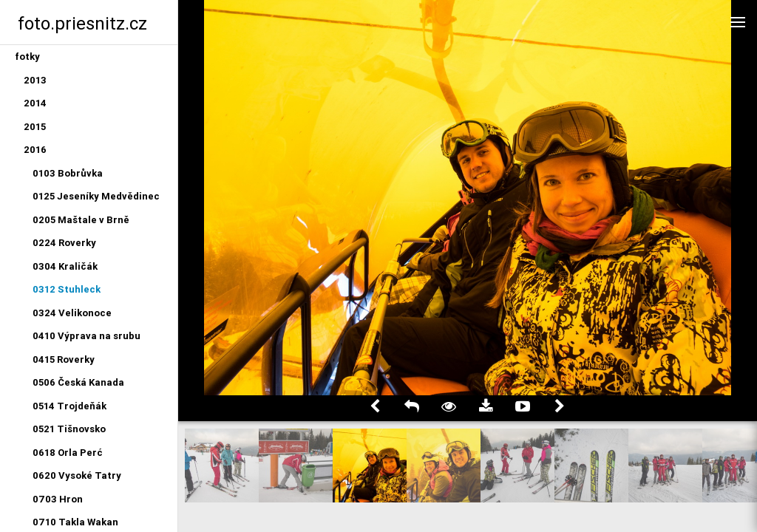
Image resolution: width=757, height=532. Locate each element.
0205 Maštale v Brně (81, 220)
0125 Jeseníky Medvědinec (96, 196)
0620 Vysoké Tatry (77, 475)
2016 (35, 150)
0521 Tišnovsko (69, 429)
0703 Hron (58, 499)
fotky (27, 57)
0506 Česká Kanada (78, 382)
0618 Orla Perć (68, 453)
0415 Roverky (64, 359)
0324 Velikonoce (72, 313)
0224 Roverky (64, 243)
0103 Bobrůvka (68, 173)
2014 (35, 103)
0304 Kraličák (65, 266)
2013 (35, 80)
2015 (35, 127)
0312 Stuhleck (67, 289)
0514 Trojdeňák (69, 406)
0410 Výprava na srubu (86, 336)
